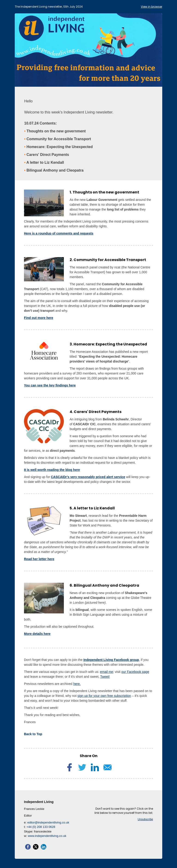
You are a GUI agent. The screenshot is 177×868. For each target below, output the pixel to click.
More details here (37, 634)
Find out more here (39, 318)
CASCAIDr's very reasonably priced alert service (88, 477)
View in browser (152, 7)
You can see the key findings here (50, 385)
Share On (89, 756)
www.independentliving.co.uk (47, 836)
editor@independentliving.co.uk (48, 822)
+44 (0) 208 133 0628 (41, 827)
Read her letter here (39, 559)
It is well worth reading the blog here (52, 470)
